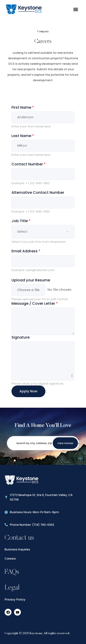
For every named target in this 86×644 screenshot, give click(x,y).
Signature (21, 337)
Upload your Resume (31, 280)
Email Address (26, 251)
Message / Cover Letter (35, 303)
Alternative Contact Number (38, 193)
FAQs (12, 571)
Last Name (23, 136)
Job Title (21, 221)
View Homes (65, 442)
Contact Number (29, 164)
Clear (72, 375)
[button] (76, 9)
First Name (23, 107)
